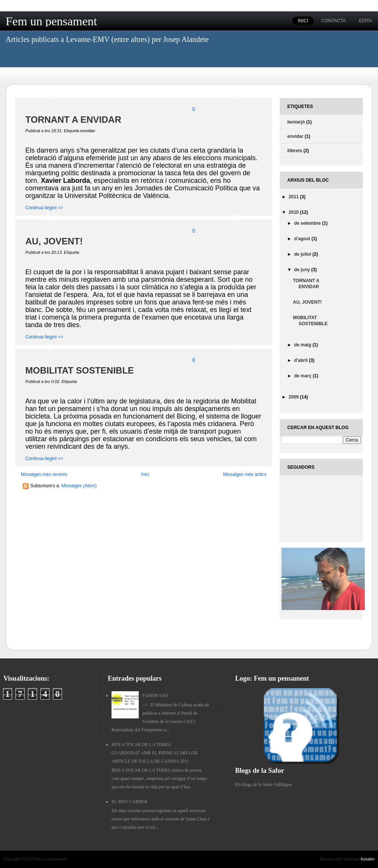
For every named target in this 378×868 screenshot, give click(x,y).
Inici (145, 474)
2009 (294, 397)
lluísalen (368, 859)
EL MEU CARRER (129, 802)
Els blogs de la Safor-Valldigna (263, 785)
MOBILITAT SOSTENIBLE (80, 370)
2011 (294, 197)
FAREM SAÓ (155, 695)
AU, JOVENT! (54, 241)
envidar (88, 131)
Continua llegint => (44, 208)
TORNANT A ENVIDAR (73, 120)
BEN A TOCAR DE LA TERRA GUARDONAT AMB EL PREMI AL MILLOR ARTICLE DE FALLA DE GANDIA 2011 (155, 753)
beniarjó (296, 122)
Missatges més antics (245, 474)
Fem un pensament (51, 21)
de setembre (308, 223)
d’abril (301, 360)
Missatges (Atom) (79, 486)
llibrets (295, 151)
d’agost (303, 239)
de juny (303, 270)
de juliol (303, 254)
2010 (294, 212)
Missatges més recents (44, 474)
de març (303, 376)
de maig (303, 345)
